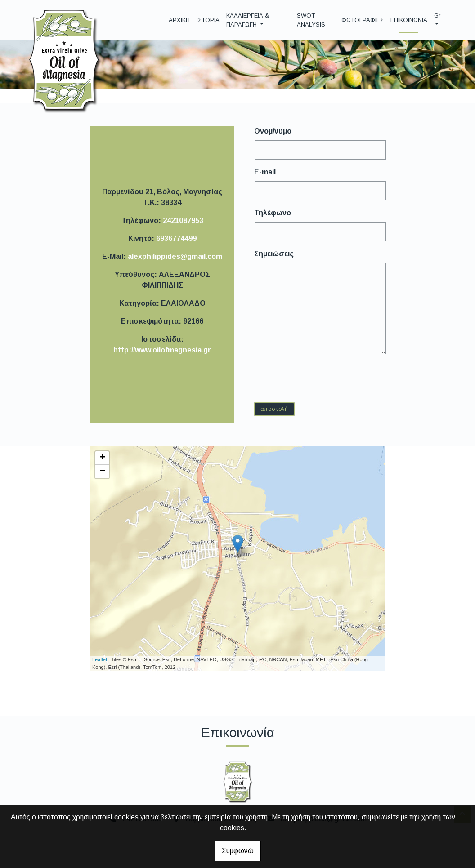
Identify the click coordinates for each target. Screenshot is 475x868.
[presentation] (324, 378)
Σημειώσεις (274, 254)
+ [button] (102, 458)
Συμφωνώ (238, 851)
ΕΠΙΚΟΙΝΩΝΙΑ (409, 20)
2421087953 (183, 220)
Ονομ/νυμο (273, 131)
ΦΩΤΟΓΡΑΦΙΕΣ (363, 20)
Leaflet (100, 659)
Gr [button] (437, 16)
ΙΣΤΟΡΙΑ (208, 20)
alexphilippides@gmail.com (175, 256)
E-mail (265, 172)
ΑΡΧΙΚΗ (179, 20)
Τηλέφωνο (273, 213)
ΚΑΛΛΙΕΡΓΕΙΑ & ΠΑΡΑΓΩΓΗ (248, 20)
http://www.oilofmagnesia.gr (162, 350)
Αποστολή (274, 409)
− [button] (102, 472)
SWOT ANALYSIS (311, 20)
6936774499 (176, 238)
